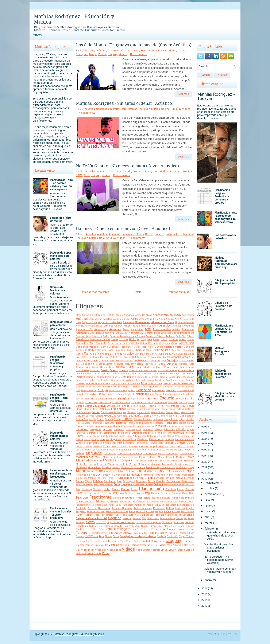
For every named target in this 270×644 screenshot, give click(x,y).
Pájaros (88, 481)
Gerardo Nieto (150, 416)
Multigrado (152, 467)
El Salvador (119, 394)
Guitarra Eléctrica (143, 419)
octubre (210, 488)
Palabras (98, 481)
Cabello (135, 343)
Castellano (120, 350)
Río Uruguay (152, 512)
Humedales (127, 426)
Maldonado (150, 453)
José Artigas (133, 436)
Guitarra (145, 51)
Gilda (176, 416)
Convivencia (151, 364)
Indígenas (148, 430)
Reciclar (92, 508)
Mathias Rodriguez (139, 109)
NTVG (79, 175)
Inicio (37, 35)
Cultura (96, 374)
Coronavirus (83, 367)
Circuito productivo (166, 354)
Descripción (188, 377)
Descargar (174, 377)
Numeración (135, 475)
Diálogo (115, 383)
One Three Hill (110, 478)
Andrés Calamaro (150, 326)
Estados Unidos (121, 402)
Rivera (167, 511)
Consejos (172, 360)
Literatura (162, 446)
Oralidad (150, 478)
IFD (164, 426)
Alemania (128, 322)
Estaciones (91, 402)
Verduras (145, 545)
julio (207, 500)
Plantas (190, 489)
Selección (127, 518)
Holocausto (180, 423)
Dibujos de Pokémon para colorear (59, 436)
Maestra (179, 450)
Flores (95, 409)
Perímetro (173, 485)
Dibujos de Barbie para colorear (61, 324)
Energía (122, 399)
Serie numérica (167, 518)
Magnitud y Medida (130, 453)
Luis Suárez (149, 450)
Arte (148, 329)
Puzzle (150, 505)
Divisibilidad (123, 387)
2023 (204, 444)
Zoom (106, 553)
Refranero (180, 508)
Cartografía (82, 350)
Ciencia (80, 354)
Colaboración (140, 357)
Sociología (82, 526)
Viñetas (147, 550)
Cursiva (130, 374)
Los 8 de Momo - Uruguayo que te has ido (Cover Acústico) (134, 45)
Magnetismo (110, 454)
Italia (103, 436)
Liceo (113, 447)
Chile (149, 350)
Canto (104, 347)
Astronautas (188, 329)
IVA (116, 436)
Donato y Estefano (164, 387)
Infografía (181, 430)
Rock (87, 175)
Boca (149, 339)
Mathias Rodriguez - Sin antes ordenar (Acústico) (125, 103)
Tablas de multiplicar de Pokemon (223, 374)
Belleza (190, 336)
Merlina (103, 464)
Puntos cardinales (124, 505)
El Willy (129, 394)
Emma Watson (155, 394)
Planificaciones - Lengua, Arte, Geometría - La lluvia (224, 330)
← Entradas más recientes (93, 292)
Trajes (182, 536)
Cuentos (124, 370)
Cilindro (139, 354)
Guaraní (109, 419)
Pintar (107, 489)
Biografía (124, 339)
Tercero (82, 533)
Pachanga (189, 478)
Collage (152, 357)
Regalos (190, 508)
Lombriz (180, 446)
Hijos (182, 419)
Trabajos (151, 536)
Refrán (170, 508)
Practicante (100, 497)
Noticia (86, 475)
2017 (204, 479)
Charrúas (140, 350)
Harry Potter (171, 419)
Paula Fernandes (84, 485)
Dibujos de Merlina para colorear (57, 290)
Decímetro (90, 377)
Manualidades (85, 457)
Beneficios (82, 339)
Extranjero (115, 406)
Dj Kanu (138, 387)
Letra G (80, 447)
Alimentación (142, 322)
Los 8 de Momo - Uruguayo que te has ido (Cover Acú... (221, 536)
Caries (129, 347)
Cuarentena (83, 370)
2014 (204, 600)
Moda (165, 464)
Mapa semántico (112, 457)
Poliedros (119, 493)
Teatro (109, 529)
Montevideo (94, 467)
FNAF (102, 409)
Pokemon (107, 493)
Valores (80, 545)
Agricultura (152, 319)
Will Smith (81, 553)
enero (208, 580)
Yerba (90, 553)
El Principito (89, 394)
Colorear (172, 357)
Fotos (108, 409)
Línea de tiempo (147, 447)
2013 (204, 606)
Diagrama (105, 384)
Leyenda (98, 446)
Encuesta (111, 399)
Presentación (142, 498)
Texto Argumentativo (119, 533)
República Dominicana (117, 512)
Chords (126, 51)
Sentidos (137, 518)
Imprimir (107, 429)
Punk (111, 505)
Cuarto (105, 370)
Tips (101, 536)
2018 (204, 473)
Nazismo (154, 471)
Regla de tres (93, 512)
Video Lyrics (88, 550)
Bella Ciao (181, 336)
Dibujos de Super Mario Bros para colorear (61, 256)
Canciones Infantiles (88, 347)
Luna (158, 450)
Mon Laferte (176, 464)
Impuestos (119, 430)
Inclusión (130, 430)
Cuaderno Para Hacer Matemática (172, 367)
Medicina (144, 461)
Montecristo (188, 464)
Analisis (135, 326)
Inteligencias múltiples (155, 433)
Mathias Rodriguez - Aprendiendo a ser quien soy (226, 262)
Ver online (125, 545)
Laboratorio (129, 443)
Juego (95, 439)
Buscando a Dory (85, 343)
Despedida (128, 380)
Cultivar (87, 374)
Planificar (171, 489)
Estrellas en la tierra (142, 403)
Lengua (180, 443)
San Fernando (157, 515)
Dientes (167, 383)
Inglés (191, 429)
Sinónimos (167, 522)
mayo (208, 511)
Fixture (191, 406)
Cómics (80, 361)
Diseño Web (90, 387)
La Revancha (92, 443)
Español (80, 403)
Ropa (97, 515)
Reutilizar (141, 512)
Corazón (183, 364)
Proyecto (90, 505)
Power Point (188, 493)
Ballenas (159, 333)
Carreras (169, 347)
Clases (87, 357)
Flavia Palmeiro (84, 409)
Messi (111, 464)
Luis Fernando (135, 450)
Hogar (168, 423)
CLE (113, 357)
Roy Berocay (107, 515)
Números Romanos (154, 475)
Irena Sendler (92, 436)
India (139, 430)
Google (92, 419)
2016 (204, 588)
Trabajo (140, 536)
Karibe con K (156, 439)
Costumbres (107, 367)
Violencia (156, 550)
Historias (158, 423)
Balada (150, 333)
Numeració (121, 475)
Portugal (155, 493)
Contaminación (134, 364)
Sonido (118, 526)
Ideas (158, 426)
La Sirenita (105, 443)
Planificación (151, 489)
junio (208, 506)
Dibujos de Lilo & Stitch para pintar (225, 282)
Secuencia (188, 515)
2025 (204, 433)
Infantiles (169, 429)
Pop (148, 493)
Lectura (169, 443)
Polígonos (130, 493)
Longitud (190, 447)
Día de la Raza (163, 380)
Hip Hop (190, 419)
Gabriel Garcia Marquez (113, 412)
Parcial (152, 481)
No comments (138, 54)
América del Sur (94, 326)
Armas (126, 329)
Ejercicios (171, 390)
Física (160, 406)
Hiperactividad (83, 423)
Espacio (180, 399)
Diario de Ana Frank (130, 384)
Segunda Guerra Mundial (91, 518)
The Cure (173, 533)
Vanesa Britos (93, 545)
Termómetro (94, 533)
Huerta (117, 426)
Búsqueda (101, 343)
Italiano (110, 436)
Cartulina (102, 350)
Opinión (139, 478)
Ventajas (114, 545)
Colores (183, 357)
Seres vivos (153, 518)
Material (99, 460)
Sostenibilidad (132, 526)
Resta (132, 511)
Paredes (161, 481)
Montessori (81, 467)
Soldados (108, 526)
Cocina (127, 357)
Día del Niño (93, 383)
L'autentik (169, 439)
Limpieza (134, 447)
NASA (102, 471)
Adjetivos (108, 319)
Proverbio (80, 505)
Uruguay (113, 54)
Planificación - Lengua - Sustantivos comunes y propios (58, 363)
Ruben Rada (121, 515)
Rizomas (176, 512)
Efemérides (158, 390)
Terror (104, 533)
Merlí (96, 464)
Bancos (167, 333)
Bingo (114, 339)
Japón (122, 436)
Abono (149, 315)
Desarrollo (142, 377)
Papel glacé (129, 481)
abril (207, 517)
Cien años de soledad (183, 350)
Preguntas (128, 498)
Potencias (176, 493)
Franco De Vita (152, 409)
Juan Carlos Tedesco (172, 436)
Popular (205, 75)
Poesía (97, 493)
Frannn (163, 409)
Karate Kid (143, 439)
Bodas (156, 339)
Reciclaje (81, 508)
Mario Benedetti (166, 457)
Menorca (189, 461)
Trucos (94, 541)
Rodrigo (88, 515)
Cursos (139, 374)
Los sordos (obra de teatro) (61, 219)
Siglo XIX (101, 522)
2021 (204, 456)
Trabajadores (127, 536)
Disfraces (102, 387)
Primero (100, 501)
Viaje (170, 545)
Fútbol (96, 412)
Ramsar (181, 505)
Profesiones (126, 502)
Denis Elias (111, 377)
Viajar (163, 545)
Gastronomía (188, 412)
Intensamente (176, 433)
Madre (170, 450)
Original (166, 109)
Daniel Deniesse (169, 374)
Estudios (183, 403)
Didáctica (157, 383)
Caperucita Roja (117, 347)
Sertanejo (80, 522)
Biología (134, 339)
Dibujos (146, 383)
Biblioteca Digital (100, 339)
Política (140, 493)
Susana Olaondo (186, 526)
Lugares (123, 450)
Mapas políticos (148, 457)
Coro (192, 364)
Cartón (92, 350)
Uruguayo (188, 541)
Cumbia (106, 374)
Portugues (165, 493)
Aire (177, 319)
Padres (80, 481)
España (190, 399)
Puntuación (140, 505)
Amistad (118, 326)
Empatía (167, 394)
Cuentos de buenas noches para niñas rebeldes (153, 370)
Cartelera (189, 347)
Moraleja (106, 467)
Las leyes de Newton (146, 443)
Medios (173, 461)
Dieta (175, 383)
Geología (122, 416)
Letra (154, 51)
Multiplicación (167, 467)
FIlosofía (152, 406)
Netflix (168, 471)
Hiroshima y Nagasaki (103, 423)
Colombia (162, 357)
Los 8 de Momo (167, 51)
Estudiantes (161, 402)
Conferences (141, 360)
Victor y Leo (188, 545)
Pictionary (98, 489)
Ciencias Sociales (123, 354)
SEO (144, 518)
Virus (172, 550)
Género (99, 416)
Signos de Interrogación (149, 522)
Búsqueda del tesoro (119, 343)
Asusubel (95, 333)
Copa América (168, 364)
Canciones (114, 51)
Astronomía (83, 333)
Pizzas (134, 489)
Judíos (87, 439)
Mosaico (116, 467)
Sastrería (177, 515)
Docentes (149, 387)
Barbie (106, 336)
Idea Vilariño (148, 426)
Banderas (81, 336)
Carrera (159, 347)
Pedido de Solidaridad (140, 484)
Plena (79, 493)
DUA (78, 391)
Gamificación (143, 412)
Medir (180, 461)
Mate (191, 457)
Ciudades (182, 354)
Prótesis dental (186, 502)
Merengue (88, 464)
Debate (80, 377)
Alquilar (179, 322)
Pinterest (116, 489)
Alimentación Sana (163, 322)
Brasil (182, 339)
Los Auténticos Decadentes (105, 450)
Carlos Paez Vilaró (144, 347)
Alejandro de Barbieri (110, 322)
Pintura (125, 489)
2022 (204, 450)
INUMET (80, 436)
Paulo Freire (100, 485)
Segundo (115, 518)
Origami (161, 478)
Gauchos (90, 416)
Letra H (88, 447)
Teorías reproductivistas (180, 529)
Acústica (101, 51)
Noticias (96, 475)
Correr (95, 367)
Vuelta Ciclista (186, 550)
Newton (176, 471)
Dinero (182, 383)
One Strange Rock (92, 478)
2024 (204, 439)
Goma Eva (82, 419)
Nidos (183, 471)
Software (94, 526)
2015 (204, 594)
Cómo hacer (91, 360)
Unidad (146, 541)
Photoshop (86, 489)
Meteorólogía (122, 464)
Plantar (181, 489)
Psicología (101, 505)
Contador (119, 364)
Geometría (135, 416)
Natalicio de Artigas (115, 471)
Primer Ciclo (178, 498)
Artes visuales (162, 329)
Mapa (98, 457)
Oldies (79, 478)
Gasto (177, 412)
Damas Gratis (152, 374)
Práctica (82, 497)
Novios (105, 475)
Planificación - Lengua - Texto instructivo (59, 398)
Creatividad (142, 367)
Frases (171, 409)
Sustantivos (83, 529)
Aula (119, 333)
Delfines (100, 377)
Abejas (119, 315)
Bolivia (164, 339)
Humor (137, 426)
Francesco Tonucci (134, 409)
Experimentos (101, 406)
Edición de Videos (118, 391)
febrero (209, 529)
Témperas (145, 529)
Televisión (134, 529)
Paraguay (141, 481)
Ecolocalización (89, 391)
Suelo (144, 526)
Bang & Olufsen (94, 336)
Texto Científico (140, 533)
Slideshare (179, 522)
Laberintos (117, 443)
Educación (144, 390)
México (133, 464)
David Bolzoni (187, 374)
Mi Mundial (144, 464)
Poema (88, 493)
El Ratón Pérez (105, 394)
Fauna (143, 406)
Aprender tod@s (84, 329)
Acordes (89, 51)
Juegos (105, 439)
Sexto (90, 522)
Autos (136, 333)
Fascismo (135, 406)
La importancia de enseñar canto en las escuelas (61, 474)
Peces (110, 484)
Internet (190, 433)
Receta (190, 505)
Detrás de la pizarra (144, 380)
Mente (79, 464)
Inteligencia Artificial (130, 433)
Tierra (95, 536)
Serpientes (189, 518)
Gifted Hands (166, 416)
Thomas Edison (186, 533)
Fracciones (118, 409)
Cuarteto (95, 370)
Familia (125, 406)
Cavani (130, 350)
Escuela (167, 398)
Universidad (158, 541)
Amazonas (189, 322)
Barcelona (115, 336)
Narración (93, 471)
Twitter (137, 541)
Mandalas (172, 453)
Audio (113, 333)
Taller (101, 529)
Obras (178, 475)
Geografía (110, 416)
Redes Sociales (143, 508)
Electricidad (140, 394)
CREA (130, 367)
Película (158, 484)
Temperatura (158, 529)
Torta (116, 536)
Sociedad (190, 522)
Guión (117, 419)
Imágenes (95, 429)
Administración (122, 319)
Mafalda (80, 454)
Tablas (94, 529)
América (80, 326)
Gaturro (80, 416)
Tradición (162, 536)
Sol (101, 526)
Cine (152, 354)
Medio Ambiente (159, 461)
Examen (88, 406)
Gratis (100, 419)
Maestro (189, 450)
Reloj (103, 512)
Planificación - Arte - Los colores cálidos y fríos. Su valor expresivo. (61, 185)
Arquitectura (137, 329)
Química (159, 505)
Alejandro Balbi (90, 322)
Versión (155, 545)
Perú (78, 489)
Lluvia (172, 447)
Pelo (165, 485)
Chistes (156, 350)
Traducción (173, 536)
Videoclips (101, 550)
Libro (107, 446)
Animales (165, 326)
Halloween (158, 419)
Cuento (114, 370)
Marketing (181, 457)
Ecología (103, 390)
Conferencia (154, 361)
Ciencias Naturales (97, 354)
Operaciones (126, 478)
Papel (119, 481)
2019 (105, 315)
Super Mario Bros (166, 526)
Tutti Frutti (126, 541)
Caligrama (165, 343)
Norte (79, 475)
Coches (119, 357)
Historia (121, 423)
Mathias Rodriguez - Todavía (216, 96)
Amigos (109, 326)
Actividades (172, 315)
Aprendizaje (101, 329)
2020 (204, 462)
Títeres (108, 536)
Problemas (113, 501)
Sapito (168, 515)
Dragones (189, 387)
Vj (176, 550)
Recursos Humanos (122, 508)
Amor (127, 326)
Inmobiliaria (95, 433)
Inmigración (82, 433)
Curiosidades (118, 374)
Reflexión (159, 508)
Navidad (144, 471)
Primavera (165, 498)
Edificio (132, 391)
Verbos (135, 545)
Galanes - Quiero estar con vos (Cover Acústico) (123, 229)
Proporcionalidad (169, 502)
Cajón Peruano (149, 343)
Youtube (97, 553)
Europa (80, 406)
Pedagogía (120, 484)
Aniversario (177, 326)
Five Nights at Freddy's (175, 406)
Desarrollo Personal (158, 377)
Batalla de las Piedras (133, 336)
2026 (112, 315)
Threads (80, 536)
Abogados (140, 315)
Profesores (139, 501)
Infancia (158, 430)
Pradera (117, 498)
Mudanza (140, 467)
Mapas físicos (130, 457)
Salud (145, 515)
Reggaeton (81, 512)
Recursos (104, 508)
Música (102, 54)
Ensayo (132, 399)
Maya (136, 461)
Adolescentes (138, 319)
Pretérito (155, 498)
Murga (93, 54)
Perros (182, 485)
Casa (111, 350)
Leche (161, 443)
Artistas (176, 329)
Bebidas (171, 336)
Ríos (161, 512)
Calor (174, 343)
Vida (78, 550)
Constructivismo (104, 364)
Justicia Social (129, 439)
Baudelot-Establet (156, 336)
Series (180, 518)
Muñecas (182, 467)
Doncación (179, 387)
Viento (139, 550)
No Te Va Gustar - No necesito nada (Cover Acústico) (127, 166)
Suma (152, 526)
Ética (191, 402)
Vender (104, 545)
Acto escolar (188, 315)
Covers (135, 51)
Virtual (164, 550)
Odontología (188, 475)
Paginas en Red (228, 634)
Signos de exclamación (121, 522)
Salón (138, 515)
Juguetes (116, 439)
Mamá (161, 454)
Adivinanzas (96, 319)
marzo (209, 523)
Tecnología (120, 529)
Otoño (180, 478)
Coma (191, 357)
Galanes (159, 234)
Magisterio (94, 453)
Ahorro (170, 319)
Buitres (190, 339)
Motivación (127, 467)
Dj (131, 387)
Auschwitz (128, 333)
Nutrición (170, 475)
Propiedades (153, 502)
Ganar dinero (158, 412)
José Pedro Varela (151, 436)
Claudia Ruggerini (101, 357)
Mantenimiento (187, 454)
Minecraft (156, 464)
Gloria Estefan (187, 416)
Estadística (105, 402)
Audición (105, 333)
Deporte (132, 377)
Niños (190, 471)
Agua (162, 319)
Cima (147, 354)
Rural (131, 515)
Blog (143, 339)
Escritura (153, 399)
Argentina (115, 234)
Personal (190, 485)
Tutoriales (113, 541)
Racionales (171, 505)
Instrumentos (109, 433)
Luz (163, 450)
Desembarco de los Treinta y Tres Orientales (99, 380)
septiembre (212, 494)
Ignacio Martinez (175, 426)
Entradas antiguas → (180, 292)
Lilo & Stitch (122, 447)
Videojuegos (114, 550)
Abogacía (129, 315)
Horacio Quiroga (93, 426)
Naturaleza (132, 471)
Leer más (184, 94)
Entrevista (141, 399)
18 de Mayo (82, 315)
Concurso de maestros (121, 361)
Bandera (189, 333)
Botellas (173, 339)
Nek (162, 471)
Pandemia (110, 481)
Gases (169, 412)
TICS (88, 536)
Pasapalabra (173, 481)
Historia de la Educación (140, 423)
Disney (112, 387)
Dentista (122, 377)
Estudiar (173, 402)
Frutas (179, 409)
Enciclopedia (98, 399)
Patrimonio (188, 481)
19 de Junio (95, 315)
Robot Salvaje (188, 512)
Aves (143, 333)
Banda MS (178, 333)
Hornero (108, 426)
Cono (163, 361)
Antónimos (189, 326)
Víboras (177, 545)
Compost (104, 360)
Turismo (103, 541)
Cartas (179, 347)
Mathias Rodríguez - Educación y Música (74, 19)
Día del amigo (178, 380)
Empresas (177, 394)
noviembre (211, 483)
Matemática (84, 460)
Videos (123, 54)
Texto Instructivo (158, 533)
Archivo (222, 75)
